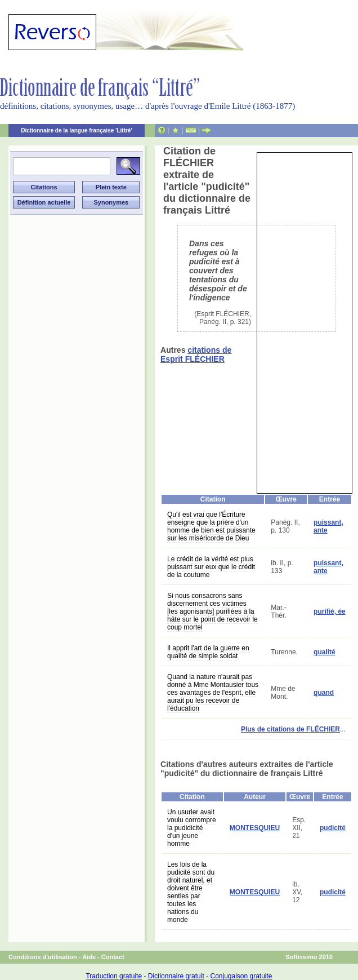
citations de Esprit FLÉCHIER (196, 354)
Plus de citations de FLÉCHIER (290, 729)
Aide (89, 957)
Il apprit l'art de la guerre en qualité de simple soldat (208, 652)
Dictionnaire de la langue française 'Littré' (77, 130)
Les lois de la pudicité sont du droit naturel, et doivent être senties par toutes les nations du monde (191, 892)
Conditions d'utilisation (43, 957)
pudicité (333, 828)
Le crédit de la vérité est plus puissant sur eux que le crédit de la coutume (211, 567)
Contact (113, 957)
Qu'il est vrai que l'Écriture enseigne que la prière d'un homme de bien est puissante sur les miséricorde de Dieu (211, 526)
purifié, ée (330, 611)
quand (324, 693)
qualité (325, 652)
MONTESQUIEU (255, 828)
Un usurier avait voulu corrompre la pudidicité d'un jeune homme (192, 828)
